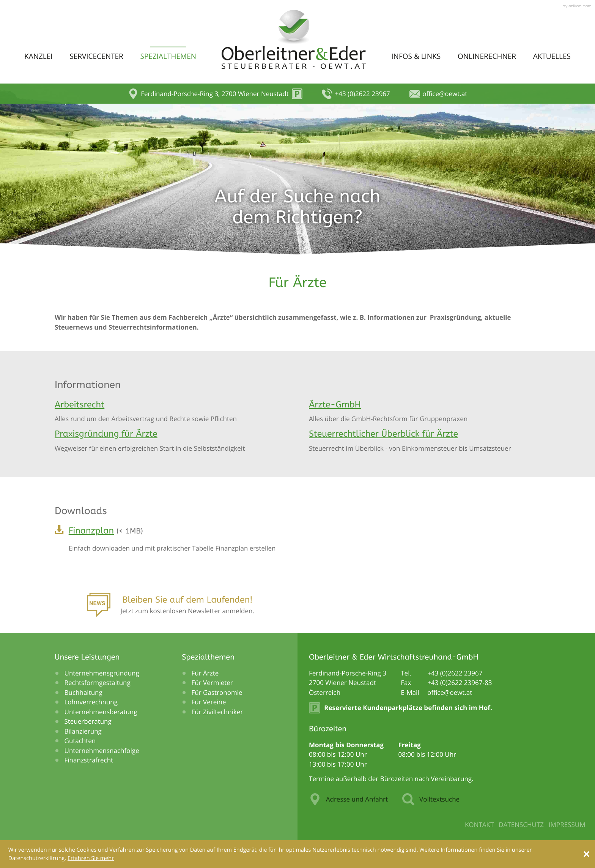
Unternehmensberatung (101, 712)
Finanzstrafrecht (89, 760)
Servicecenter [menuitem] (96, 56)
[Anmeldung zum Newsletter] (170, 607)
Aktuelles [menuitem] (552, 56)
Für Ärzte (205, 673)
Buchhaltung (83, 692)
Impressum (567, 825)
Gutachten (80, 741)
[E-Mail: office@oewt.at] (438, 94)
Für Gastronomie (217, 692)
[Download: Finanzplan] (297, 542)
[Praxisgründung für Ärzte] (170, 441)
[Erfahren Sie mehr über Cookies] (91, 858)
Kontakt (479, 825)
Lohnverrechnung (91, 702)
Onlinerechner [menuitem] (487, 56)
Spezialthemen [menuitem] (168, 56)
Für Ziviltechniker (217, 712)
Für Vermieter (212, 683)
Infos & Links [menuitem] (416, 56)
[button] (215, 94)
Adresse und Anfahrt (348, 799)
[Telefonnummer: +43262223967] (455, 673)
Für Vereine (209, 702)
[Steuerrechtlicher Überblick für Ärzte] (425, 441)
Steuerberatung (88, 721)
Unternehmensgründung (102, 673)
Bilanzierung (83, 731)
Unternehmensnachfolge (102, 750)
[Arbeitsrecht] (170, 411)
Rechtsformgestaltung (98, 683)
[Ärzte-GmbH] (425, 411)
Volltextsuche (431, 799)
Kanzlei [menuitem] (39, 56)
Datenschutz (521, 825)
